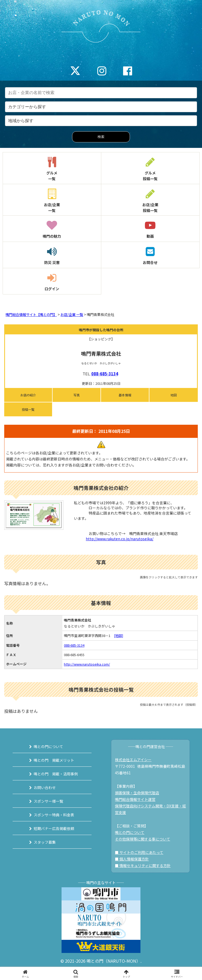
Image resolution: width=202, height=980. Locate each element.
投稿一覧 (28, 409)
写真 (77, 395)
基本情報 (125, 395)
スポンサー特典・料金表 (54, 815)
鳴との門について (48, 746)
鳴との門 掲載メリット (54, 760)
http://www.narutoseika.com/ (87, 664)
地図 (174, 395)
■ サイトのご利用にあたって (139, 852)
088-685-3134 (105, 374)
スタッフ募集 (45, 842)
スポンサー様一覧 (48, 801)
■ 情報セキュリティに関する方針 (143, 865)
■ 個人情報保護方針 (132, 859)
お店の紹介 (28, 395)
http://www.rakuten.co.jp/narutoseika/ (120, 539)
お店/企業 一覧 (72, 315)
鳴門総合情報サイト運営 (135, 799)
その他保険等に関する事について (143, 839)
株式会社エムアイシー (133, 760)
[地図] (118, 636)
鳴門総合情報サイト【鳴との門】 (31, 315)
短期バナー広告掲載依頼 (54, 828)
